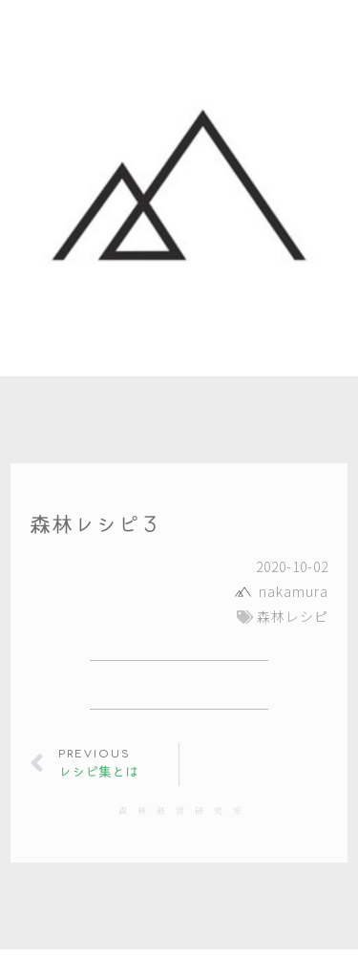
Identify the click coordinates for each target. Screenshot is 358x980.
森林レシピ (293, 616)
